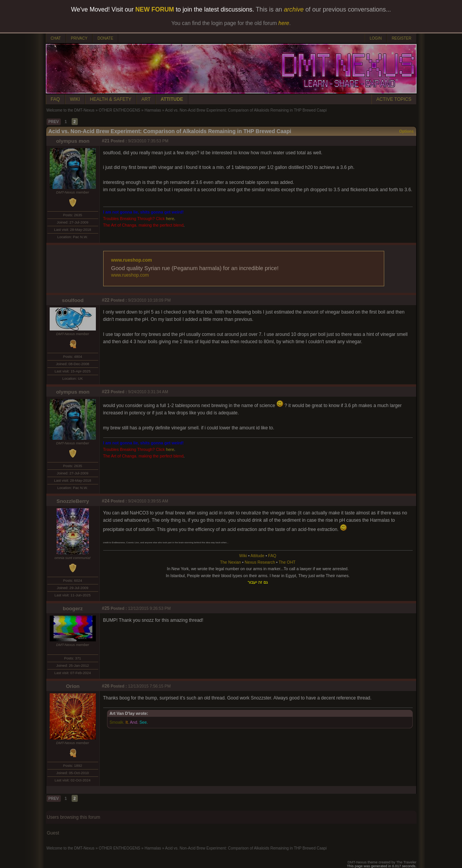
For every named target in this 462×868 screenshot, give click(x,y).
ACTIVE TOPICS (394, 99)
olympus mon (73, 141)
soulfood (73, 300)
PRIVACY (79, 38)
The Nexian (230, 562)
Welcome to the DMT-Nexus (71, 110)
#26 (106, 686)
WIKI (75, 99)
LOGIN (376, 38)
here (170, 219)
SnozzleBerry (73, 501)
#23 (106, 392)
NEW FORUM (155, 9)
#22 (106, 300)
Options (407, 131)
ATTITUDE (172, 99)
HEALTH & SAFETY (111, 99)
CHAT (56, 38)
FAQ (55, 99)
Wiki (243, 556)
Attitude (258, 556)
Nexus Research (260, 562)
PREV (54, 122)
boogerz (73, 608)
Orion (73, 686)
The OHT (287, 562)
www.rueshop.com (132, 260)
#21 (106, 141)
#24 (106, 501)
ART (146, 99)
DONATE (105, 38)
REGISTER (401, 38)
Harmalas (153, 110)
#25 (106, 608)
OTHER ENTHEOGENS (119, 110)
